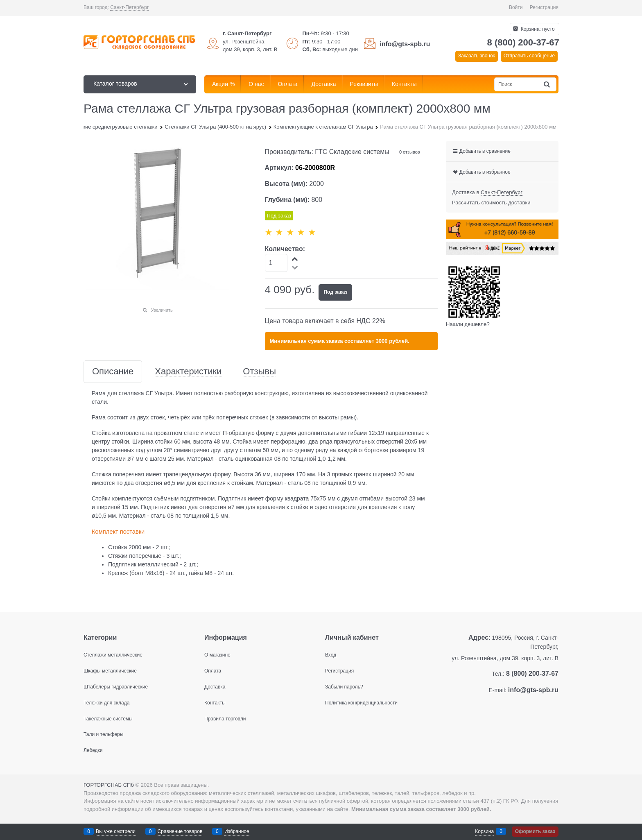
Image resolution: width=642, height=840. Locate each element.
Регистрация (544, 7)
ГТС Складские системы (352, 152)
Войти (516, 7)
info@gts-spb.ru (405, 44)
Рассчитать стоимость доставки (491, 203)
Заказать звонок (477, 56)
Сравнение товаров (180, 831)
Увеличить (162, 310)
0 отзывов (410, 152)
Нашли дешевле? (468, 324)
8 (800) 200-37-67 (523, 42)
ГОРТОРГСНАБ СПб (109, 785)
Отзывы (259, 372)
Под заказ (335, 292)
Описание (113, 372)
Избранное (237, 831)
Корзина (484, 831)
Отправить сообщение (529, 56)
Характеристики (188, 372)
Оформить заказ (535, 831)
